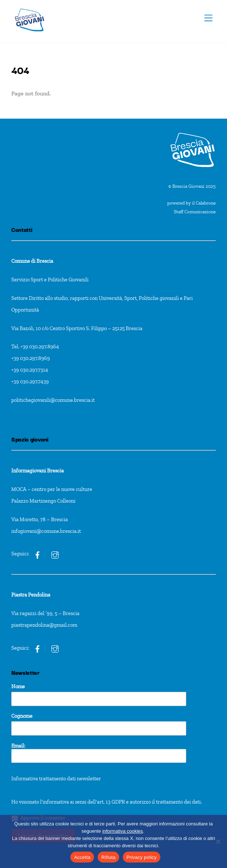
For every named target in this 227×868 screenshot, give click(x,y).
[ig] (38, 554)
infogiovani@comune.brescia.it (46, 531)
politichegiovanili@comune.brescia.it (53, 400)
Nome (18, 686)
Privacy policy (142, 857)
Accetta (82, 857)
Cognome (22, 716)
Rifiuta (108, 857)
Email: (99, 753)
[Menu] (208, 18)
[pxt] (38, 648)
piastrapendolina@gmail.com (44, 625)
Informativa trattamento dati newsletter (56, 778)
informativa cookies (123, 831)
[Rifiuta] (218, 841)
